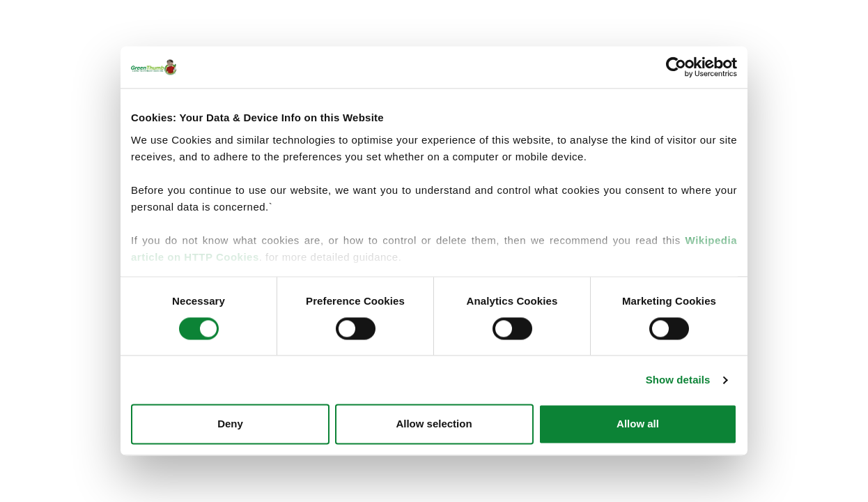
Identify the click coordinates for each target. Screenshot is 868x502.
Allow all (638, 424)
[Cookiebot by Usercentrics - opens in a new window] (676, 67)
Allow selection (434, 424)
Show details (678, 380)
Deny (230, 424)
